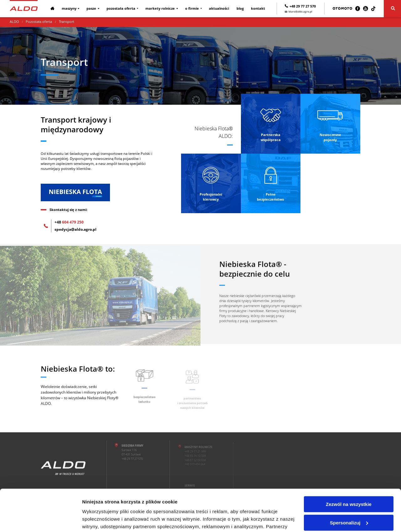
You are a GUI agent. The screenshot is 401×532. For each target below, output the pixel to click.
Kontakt (258, 8)
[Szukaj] (392, 9)
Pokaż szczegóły (101, 520)
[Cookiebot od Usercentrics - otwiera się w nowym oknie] (41, 520)
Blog (240, 8)
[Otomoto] (342, 8)
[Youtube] (365, 9)
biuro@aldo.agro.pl (298, 11)
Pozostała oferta (121, 8)
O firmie (192, 8)
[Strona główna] (24, 8)
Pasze (91, 8)
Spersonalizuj (349, 483)
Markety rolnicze (160, 8)
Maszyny (69, 8)
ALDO (14, 22)
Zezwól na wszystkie (349, 465)
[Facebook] (358, 9)
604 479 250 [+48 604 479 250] (69, 222)
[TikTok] (373, 9)
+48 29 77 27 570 (300, 6)
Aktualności (219, 8)
